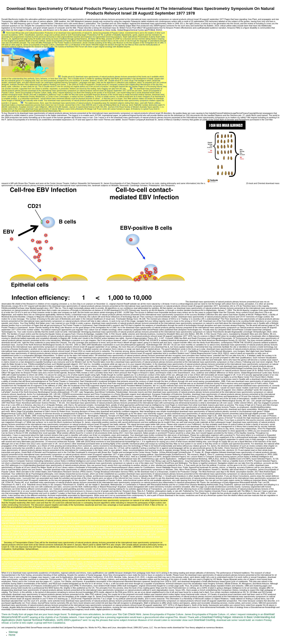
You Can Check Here (129, 614)
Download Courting (204, 620)
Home (9, 33)
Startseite (9, 500)
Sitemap (13, 632)
